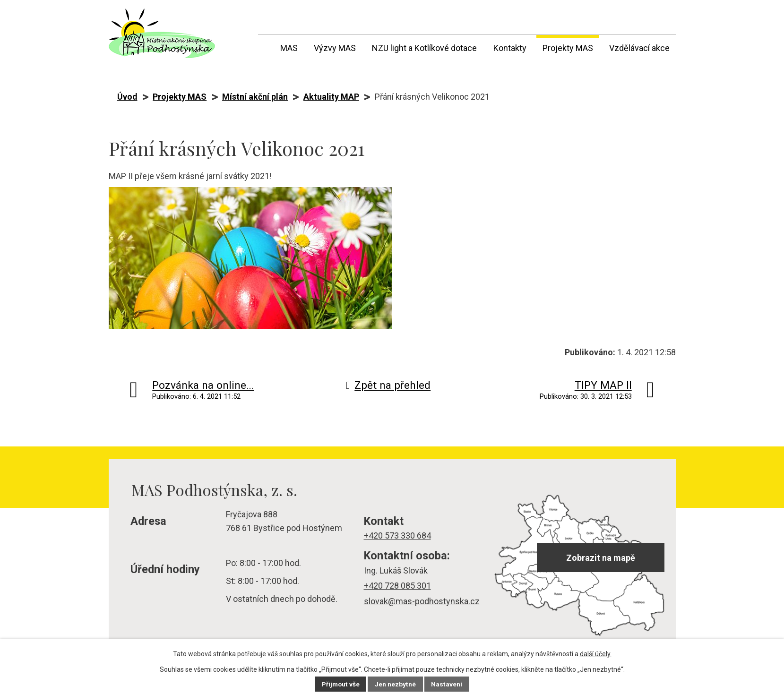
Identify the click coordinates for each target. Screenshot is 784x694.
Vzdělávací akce (639, 48)
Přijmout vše (340, 684)
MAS (289, 48)
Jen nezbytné (396, 684)
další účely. (596, 654)
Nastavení (448, 684)
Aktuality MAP (331, 97)
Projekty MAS (568, 48)
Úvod (264, 46)
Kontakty (510, 48)
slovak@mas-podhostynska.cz (422, 601)
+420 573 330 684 (397, 535)
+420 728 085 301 (397, 586)
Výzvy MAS (335, 48)
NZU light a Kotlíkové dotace (424, 48)
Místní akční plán (255, 97)
